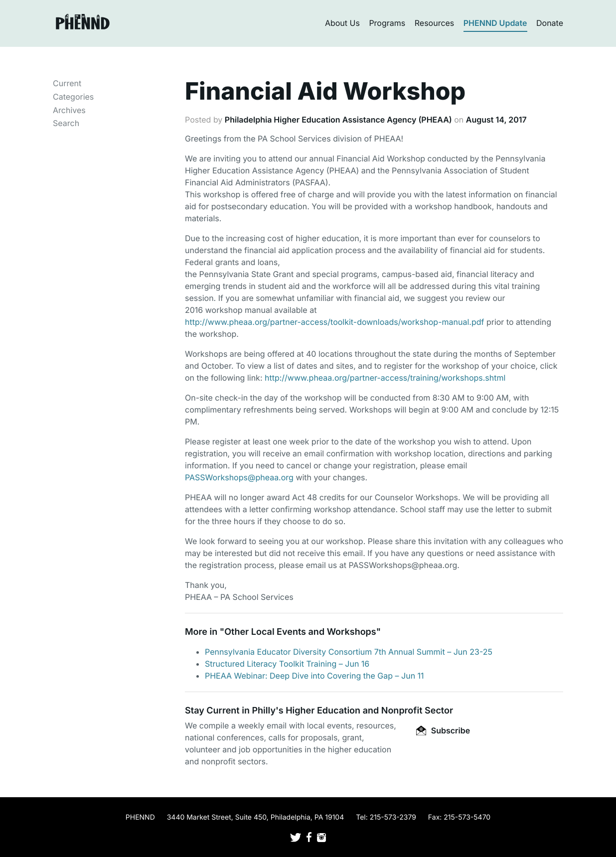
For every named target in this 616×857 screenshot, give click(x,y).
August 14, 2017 (496, 120)
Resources (435, 23)
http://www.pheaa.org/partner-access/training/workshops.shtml (385, 378)
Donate (550, 23)
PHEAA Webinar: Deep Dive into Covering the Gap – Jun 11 (314, 676)
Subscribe (443, 730)
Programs (387, 23)
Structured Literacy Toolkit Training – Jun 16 (287, 664)
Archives (69, 110)
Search (66, 123)
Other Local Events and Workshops (300, 632)
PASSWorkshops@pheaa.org (239, 477)
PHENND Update (495, 23)
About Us (342, 23)
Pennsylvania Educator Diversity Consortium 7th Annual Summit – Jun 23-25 (349, 652)
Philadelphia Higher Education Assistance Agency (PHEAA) (338, 120)
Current (67, 83)
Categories (73, 97)
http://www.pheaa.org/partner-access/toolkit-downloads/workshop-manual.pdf (334, 322)
